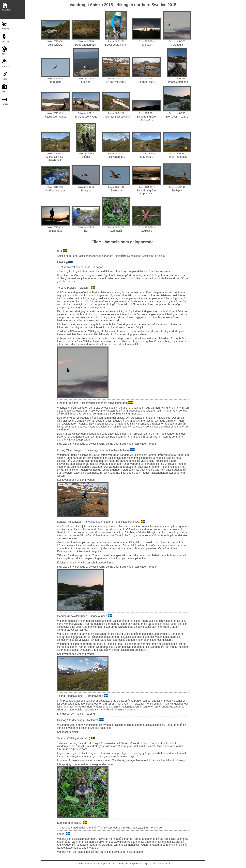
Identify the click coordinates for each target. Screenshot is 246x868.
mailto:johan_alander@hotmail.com (129, 863)
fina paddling (140, 828)
